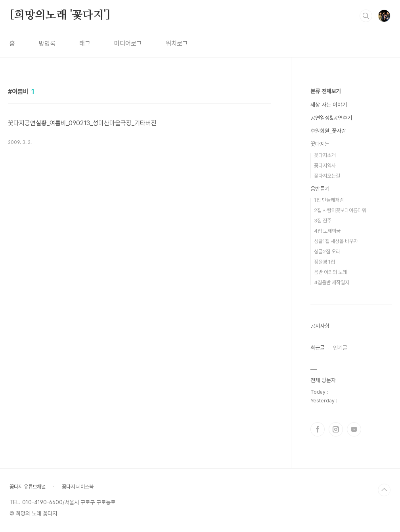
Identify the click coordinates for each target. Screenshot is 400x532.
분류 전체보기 (325, 91)
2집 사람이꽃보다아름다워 (340, 210)
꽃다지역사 (325, 166)
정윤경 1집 (324, 262)
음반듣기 (320, 189)
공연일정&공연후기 (331, 118)
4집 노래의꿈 (327, 231)
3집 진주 (323, 221)
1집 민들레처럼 (329, 200)
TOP (384, 490)
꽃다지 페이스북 (78, 487)
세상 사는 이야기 (329, 105)
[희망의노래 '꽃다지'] (60, 15)
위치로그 (177, 43)
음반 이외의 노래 (330, 272)
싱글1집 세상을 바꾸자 (336, 241)
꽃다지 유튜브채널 (28, 487)
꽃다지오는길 (327, 176)
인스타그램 (336, 429)
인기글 (340, 348)
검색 (366, 16)
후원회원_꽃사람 (328, 131)
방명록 (47, 43)
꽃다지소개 (325, 155)
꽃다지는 (320, 144)
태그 (85, 43)
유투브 (354, 429)
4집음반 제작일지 (332, 282)
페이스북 (318, 429)
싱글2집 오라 (327, 252)
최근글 (318, 348)
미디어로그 (128, 43)
